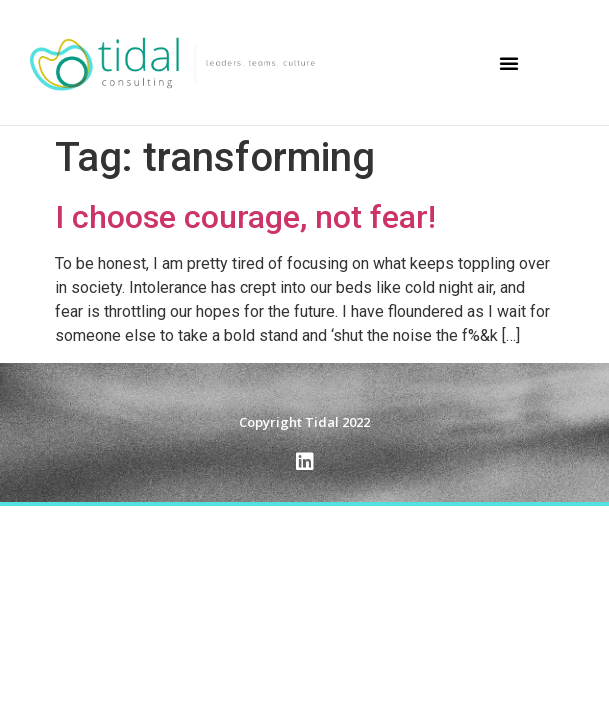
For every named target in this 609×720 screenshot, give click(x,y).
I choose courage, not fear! (245, 217)
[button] (509, 63)
